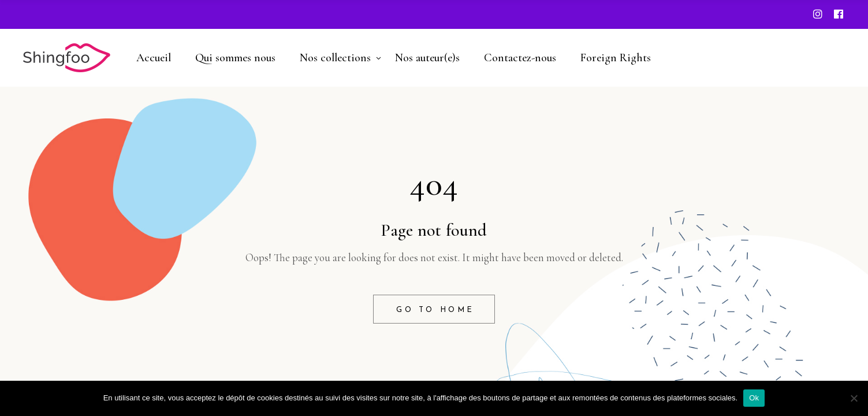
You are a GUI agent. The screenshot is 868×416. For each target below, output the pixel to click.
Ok (754, 398)
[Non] (854, 398)
